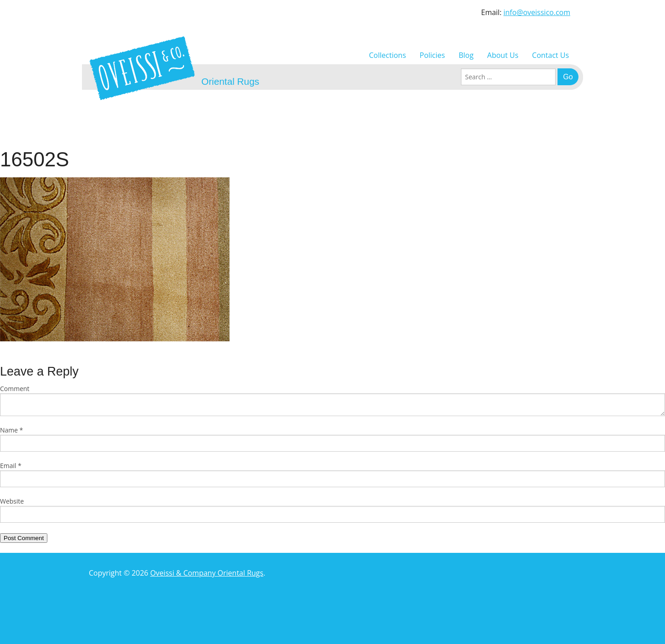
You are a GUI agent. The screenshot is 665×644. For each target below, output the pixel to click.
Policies (432, 55)
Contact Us (550, 55)
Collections (387, 55)
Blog (466, 55)
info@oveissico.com (537, 12)
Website (12, 501)
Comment (15, 389)
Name (12, 430)
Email (11, 466)
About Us (503, 55)
